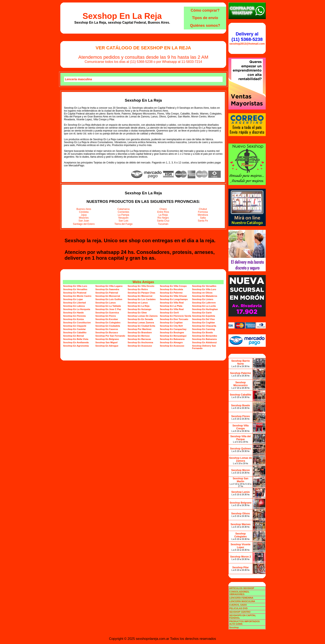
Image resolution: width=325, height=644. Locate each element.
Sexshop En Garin (202, 313)
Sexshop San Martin (241, 480)
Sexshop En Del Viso (203, 319)
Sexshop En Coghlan (171, 323)
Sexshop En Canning (204, 329)
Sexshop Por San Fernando (110, 336)
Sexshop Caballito (240, 395)
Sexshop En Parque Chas (141, 293)
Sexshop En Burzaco (107, 332)
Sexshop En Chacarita (204, 326)
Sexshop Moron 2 (240, 557)
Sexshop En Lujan (73, 299)
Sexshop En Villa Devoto (141, 286)
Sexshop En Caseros (107, 329)
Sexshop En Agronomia (76, 346)
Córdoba (84, 212)
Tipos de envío (205, 18)
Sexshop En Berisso (139, 336)
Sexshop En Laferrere (204, 303)
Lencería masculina (79, 79)
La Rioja (163, 215)
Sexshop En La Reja (122, 16)
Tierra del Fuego (124, 224)
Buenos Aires (84, 209)
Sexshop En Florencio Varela (175, 316)
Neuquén (123, 218)
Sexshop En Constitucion (77, 323)
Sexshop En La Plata (171, 306)
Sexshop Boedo (241, 405)
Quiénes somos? (205, 26)
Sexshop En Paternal (107, 293)
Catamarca (123, 209)
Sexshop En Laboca (74, 306)
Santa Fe (203, 221)
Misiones (84, 218)
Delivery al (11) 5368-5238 (247, 37)
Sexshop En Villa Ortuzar (173, 296)
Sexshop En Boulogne (172, 332)
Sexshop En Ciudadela (108, 326)
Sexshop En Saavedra (107, 289)
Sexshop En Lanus (106, 303)
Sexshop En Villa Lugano (109, 286)
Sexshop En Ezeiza (73, 319)
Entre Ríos (163, 212)
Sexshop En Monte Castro (77, 296)
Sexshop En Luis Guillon (109, 299)
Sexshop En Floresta (74, 316)
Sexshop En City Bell (171, 326)
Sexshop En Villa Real (172, 303)
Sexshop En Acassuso (140, 346)
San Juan (84, 221)
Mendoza (203, 215)
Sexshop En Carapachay (173, 329)
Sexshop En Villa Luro (75, 286)
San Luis (123, 221)
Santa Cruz (163, 221)
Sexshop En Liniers (203, 299)
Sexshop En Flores (106, 316)
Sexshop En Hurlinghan (205, 309)
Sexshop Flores (241, 416)
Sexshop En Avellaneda (76, 342)
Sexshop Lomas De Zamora (143, 316)
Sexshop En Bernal (73, 336)
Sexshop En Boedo (203, 332)
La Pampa (123, 215)
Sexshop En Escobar (107, 319)
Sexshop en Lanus (138, 303)
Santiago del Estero (84, 224)
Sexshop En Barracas (139, 339)
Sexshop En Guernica (107, 313)
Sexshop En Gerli (169, 313)
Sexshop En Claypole (75, 326)
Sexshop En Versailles (204, 286)
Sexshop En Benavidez (205, 336)
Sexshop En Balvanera (172, 339)
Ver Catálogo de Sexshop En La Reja (143, 48)
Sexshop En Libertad (74, 303)
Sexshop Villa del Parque (240, 438)
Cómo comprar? (205, 10)
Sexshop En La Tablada (108, 306)
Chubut (203, 209)
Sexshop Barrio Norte (241, 362)
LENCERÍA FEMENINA (241, 598)
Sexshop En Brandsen (140, 332)
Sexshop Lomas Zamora (141, 323)
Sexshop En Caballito (75, 332)
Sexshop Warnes (240, 524)
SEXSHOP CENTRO (240, 612)
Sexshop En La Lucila (204, 306)
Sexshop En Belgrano (107, 339)
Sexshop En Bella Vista (76, 339)
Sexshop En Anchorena (140, 342)
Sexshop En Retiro (138, 289)
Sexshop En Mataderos (205, 296)
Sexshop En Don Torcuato (174, 319)
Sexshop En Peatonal (75, 293)
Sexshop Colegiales (240, 535)
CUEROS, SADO (238, 605)
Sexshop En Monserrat (108, 296)
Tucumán (163, 224)
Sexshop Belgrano (241, 503)
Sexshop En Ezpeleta (204, 316)
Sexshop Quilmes (241, 449)
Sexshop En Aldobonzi (204, 342)
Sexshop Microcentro (241, 384)
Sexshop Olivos (240, 514)
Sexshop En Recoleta (171, 289)
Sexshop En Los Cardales (142, 299)
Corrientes (123, 212)
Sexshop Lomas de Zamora (241, 459)
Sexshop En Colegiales (108, 323)
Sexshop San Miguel (106, 342)
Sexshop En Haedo (73, 313)
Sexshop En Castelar (74, 329)
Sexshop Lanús (241, 492)
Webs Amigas (143, 282)
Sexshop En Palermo (171, 293)
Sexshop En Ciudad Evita (141, 326)
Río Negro (163, 218)
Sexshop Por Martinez (140, 329)
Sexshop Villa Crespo (241, 427)
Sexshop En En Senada (140, 319)
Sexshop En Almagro (171, 342)
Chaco (163, 209)
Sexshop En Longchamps (174, 299)
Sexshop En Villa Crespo (173, 286)
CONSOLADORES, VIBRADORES (239, 593)
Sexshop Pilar (241, 567)
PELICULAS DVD (238, 608)
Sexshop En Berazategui (173, 336)
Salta (203, 218)
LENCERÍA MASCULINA (242, 601)
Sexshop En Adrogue (107, 346)
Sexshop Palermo (241, 373)
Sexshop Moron (240, 470)
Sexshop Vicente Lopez (241, 546)
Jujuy (84, 215)
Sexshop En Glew (137, 313)
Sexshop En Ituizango (139, 309)
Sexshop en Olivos (202, 293)
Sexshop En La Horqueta (76, 309)
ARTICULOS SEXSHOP (242, 588)
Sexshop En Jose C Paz (108, 309)
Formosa (203, 212)
